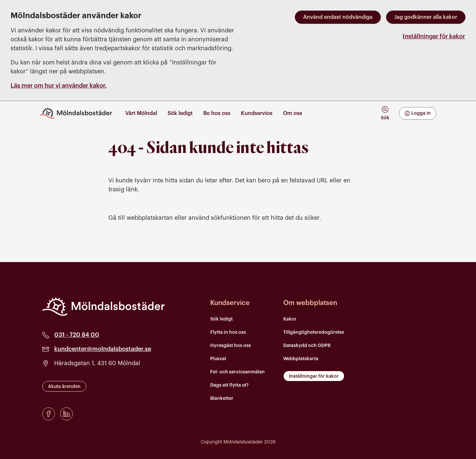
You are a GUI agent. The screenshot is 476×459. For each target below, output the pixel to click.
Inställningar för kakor (434, 36)
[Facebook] (49, 414)
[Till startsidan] (79, 113)
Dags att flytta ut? (229, 385)
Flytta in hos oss (228, 332)
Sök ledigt (221, 319)
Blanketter (222, 399)
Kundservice (230, 303)
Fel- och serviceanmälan (238, 372)
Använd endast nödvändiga (338, 17)
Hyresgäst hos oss (231, 346)
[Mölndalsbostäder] (103, 307)
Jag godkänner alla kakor (426, 17)
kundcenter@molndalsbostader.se (103, 349)
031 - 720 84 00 (77, 335)
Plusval (218, 359)
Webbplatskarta (301, 359)
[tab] (385, 113)
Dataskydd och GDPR (307, 346)
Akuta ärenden (64, 387)
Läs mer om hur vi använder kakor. (59, 86)
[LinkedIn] (66, 414)
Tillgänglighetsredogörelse (314, 332)
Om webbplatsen (310, 303)
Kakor (290, 319)
